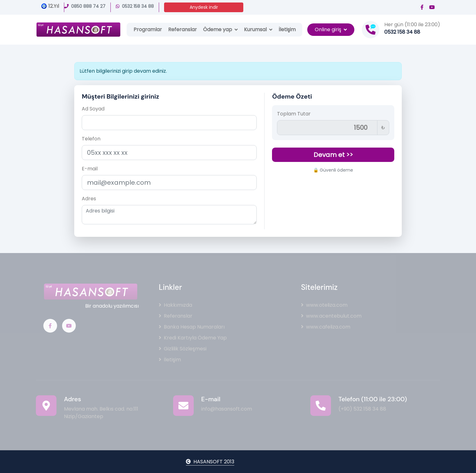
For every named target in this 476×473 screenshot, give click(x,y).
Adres (89, 199)
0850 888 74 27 (85, 6)
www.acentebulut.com (331, 316)
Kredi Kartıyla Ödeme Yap (193, 338)
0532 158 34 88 (135, 6)
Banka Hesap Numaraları (192, 327)
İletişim (287, 29)
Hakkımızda (175, 305)
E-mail (90, 169)
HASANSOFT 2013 (210, 462)
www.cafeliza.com (326, 327)
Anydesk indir (204, 7)
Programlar (148, 29)
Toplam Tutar (294, 114)
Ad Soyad (93, 109)
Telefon (91, 139)
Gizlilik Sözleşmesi (183, 349)
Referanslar (182, 29)
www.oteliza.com (324, 305)
